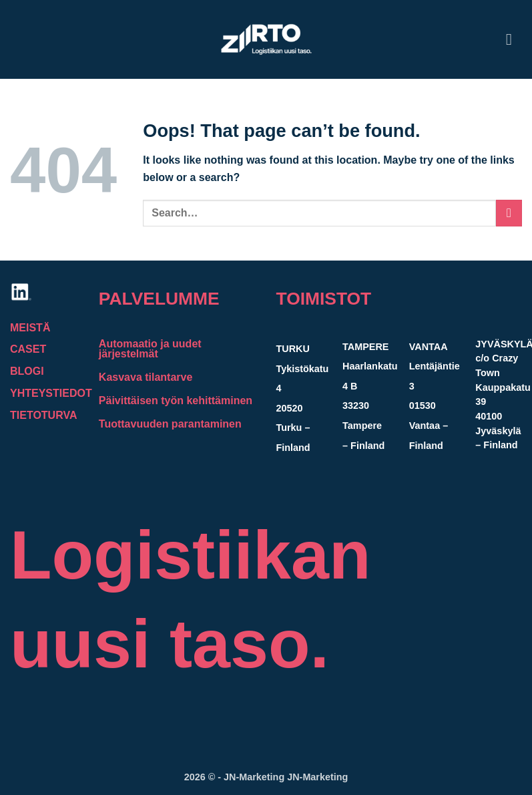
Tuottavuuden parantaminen (170, 424)
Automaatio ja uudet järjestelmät (150, 348)
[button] (514, 39)
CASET (28, 349)
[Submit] (509, 213)
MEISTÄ (30, 328)
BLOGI (27, 371)
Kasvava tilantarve (146, 377)
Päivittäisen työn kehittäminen (176, 401)
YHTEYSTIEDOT (52, 393)
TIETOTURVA (43, 415)
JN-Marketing (255, 777)
